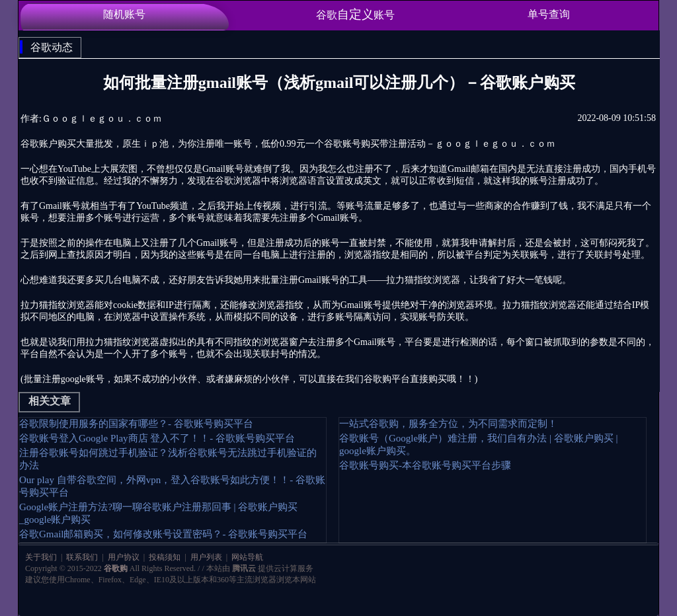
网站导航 (246, 557)
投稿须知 (165, 557)
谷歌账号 (355, 14)
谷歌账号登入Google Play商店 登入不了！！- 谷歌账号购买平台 (157, 438)
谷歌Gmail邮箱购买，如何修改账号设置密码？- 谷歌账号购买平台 (163, 534)
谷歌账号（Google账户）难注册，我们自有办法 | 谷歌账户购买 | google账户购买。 (478, 444)
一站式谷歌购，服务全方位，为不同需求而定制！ (448, 424)
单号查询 (549, 14)
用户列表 (206, 557)
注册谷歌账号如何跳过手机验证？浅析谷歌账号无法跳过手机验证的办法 (168, 459)
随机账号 (124, 14)
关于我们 (42, 557)
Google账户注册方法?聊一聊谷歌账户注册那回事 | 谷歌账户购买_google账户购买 (158, 513)
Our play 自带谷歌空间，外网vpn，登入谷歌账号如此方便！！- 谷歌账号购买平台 (172, 486)
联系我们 (82, 557)
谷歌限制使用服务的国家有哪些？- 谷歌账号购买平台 (136, 424)
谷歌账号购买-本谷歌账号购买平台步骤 (425, 465)
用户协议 (124, 557)
